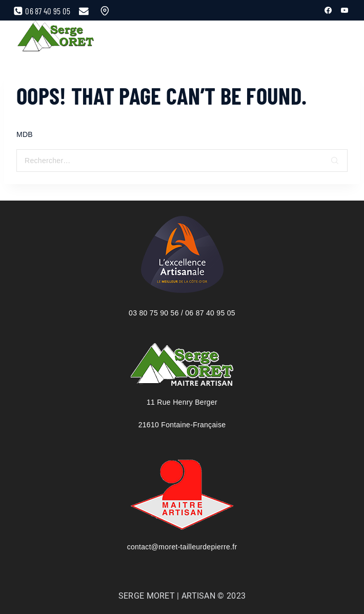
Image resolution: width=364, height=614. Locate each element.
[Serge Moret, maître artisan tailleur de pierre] (56, 37)
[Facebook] (328, 10)
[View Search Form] (335, 37)
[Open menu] (314, 37)
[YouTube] (345, 10)
